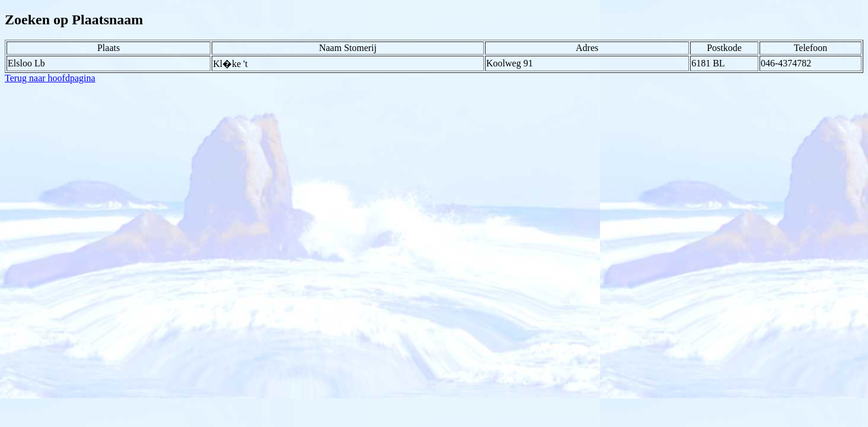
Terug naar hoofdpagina (50, 78)
